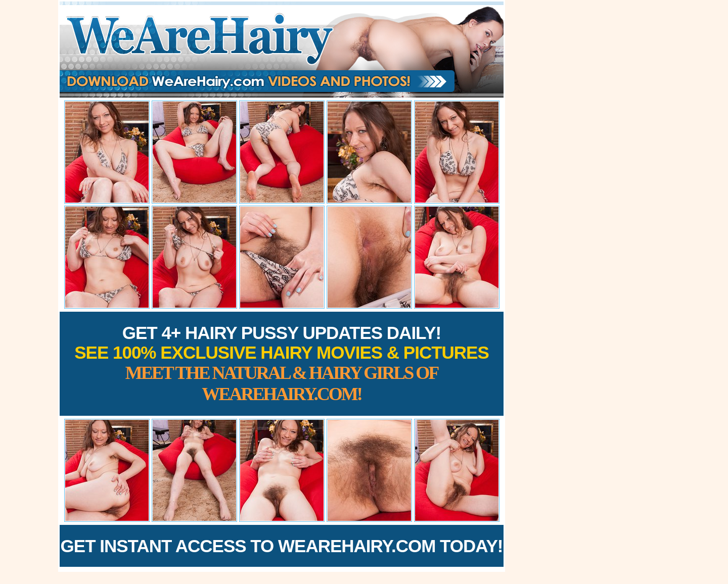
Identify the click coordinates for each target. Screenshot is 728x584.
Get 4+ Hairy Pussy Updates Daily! (282, 363)
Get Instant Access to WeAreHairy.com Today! (282, 546)
